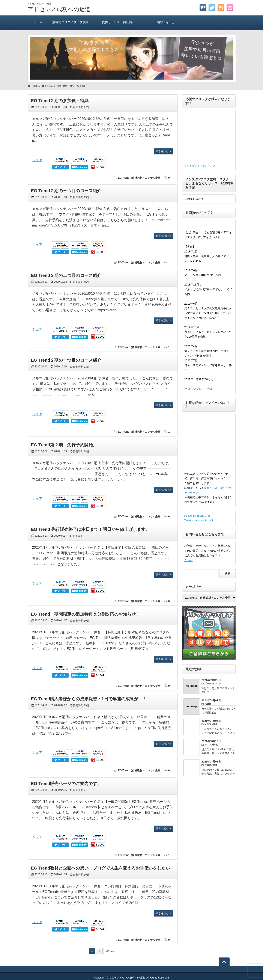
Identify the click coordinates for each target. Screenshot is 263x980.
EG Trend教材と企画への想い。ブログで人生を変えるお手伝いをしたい (101, 868)
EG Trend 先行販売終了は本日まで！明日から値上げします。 (90, 529)
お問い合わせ (165, 22)
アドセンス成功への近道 (59, 9)
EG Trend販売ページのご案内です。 (66, 784)
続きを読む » (163, 151)
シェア (37, 160)
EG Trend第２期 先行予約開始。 (64, 445)
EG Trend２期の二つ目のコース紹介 (66, 275)
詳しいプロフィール (200, 389)
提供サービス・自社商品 (119, 22)
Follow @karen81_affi (198, 516)
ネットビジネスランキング (200, 165)
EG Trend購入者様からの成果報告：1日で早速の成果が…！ (89, 699)
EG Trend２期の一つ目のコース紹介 (66, 360)
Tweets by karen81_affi (199, 520)
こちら (189, 560)
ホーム (38, 22)
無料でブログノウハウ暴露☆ (72, 22)
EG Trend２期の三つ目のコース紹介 (66, 191)
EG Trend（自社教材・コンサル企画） (140, 178)
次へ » (110, 951)
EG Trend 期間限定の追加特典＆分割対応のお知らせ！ (86, 614)
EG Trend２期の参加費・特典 (60, 101)
